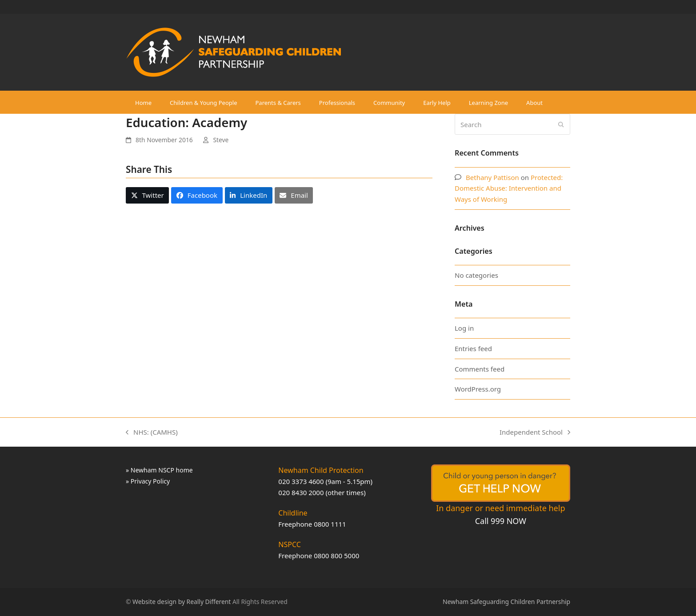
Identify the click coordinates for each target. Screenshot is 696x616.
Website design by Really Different (182, 602)
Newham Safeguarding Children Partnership (506, 602)
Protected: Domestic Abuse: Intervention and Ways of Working (509, 188)
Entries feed (473, 348)
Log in (464, 328)
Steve (221, 140)
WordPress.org (478, 389)
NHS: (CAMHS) (152, 433)
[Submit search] (561, 124)
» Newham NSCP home (159, 470)
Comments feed (480, 369)
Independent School (535, 433)
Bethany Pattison (492, 177)
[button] (147, 195)
